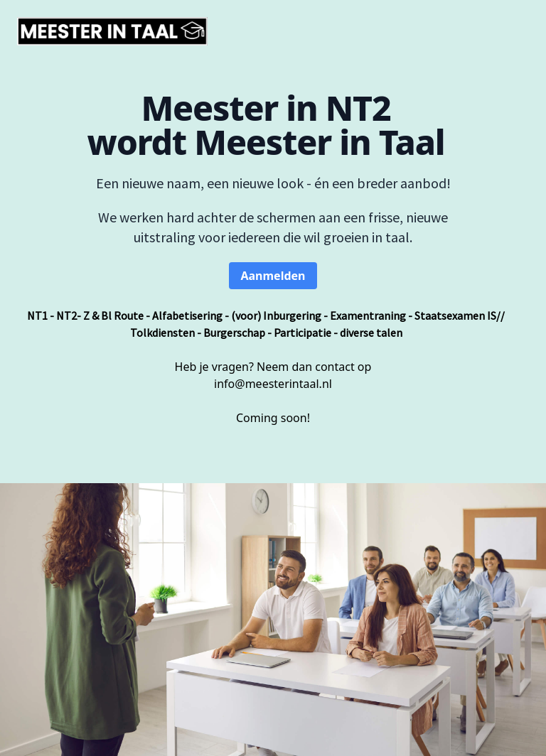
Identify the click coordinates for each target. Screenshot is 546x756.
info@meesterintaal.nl (273, 384)
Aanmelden (273, 276)
